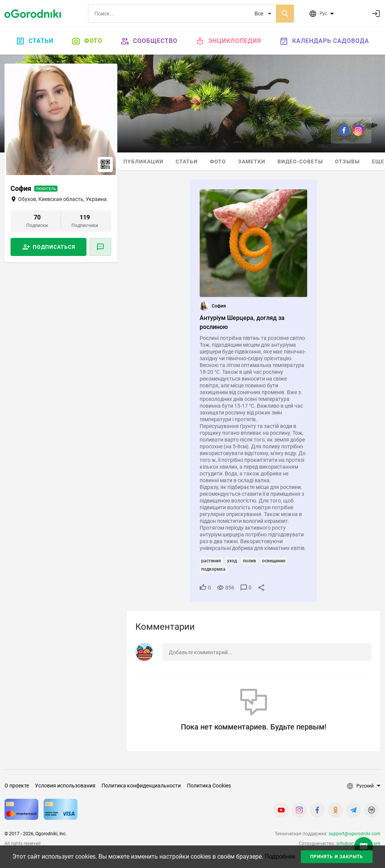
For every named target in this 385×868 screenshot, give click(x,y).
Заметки (252, 161)
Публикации (143, 161)
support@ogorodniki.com (355, 834)
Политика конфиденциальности (141, 786)
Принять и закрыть (337, 857)
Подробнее (280, 857)
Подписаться (54, 247)
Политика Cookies (209, 786)
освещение (274, 561)
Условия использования (65, 786)
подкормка (213, 569)
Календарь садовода (324, 41)
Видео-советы (300, 161)
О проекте (17, 786)
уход (232, 561)
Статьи (35, 41)
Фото (87, 41)
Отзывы (347, 161)
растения (211, 561)
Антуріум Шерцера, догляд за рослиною (242, 322)
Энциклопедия (228, 41)
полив (249, 561)
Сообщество (149, 41)
